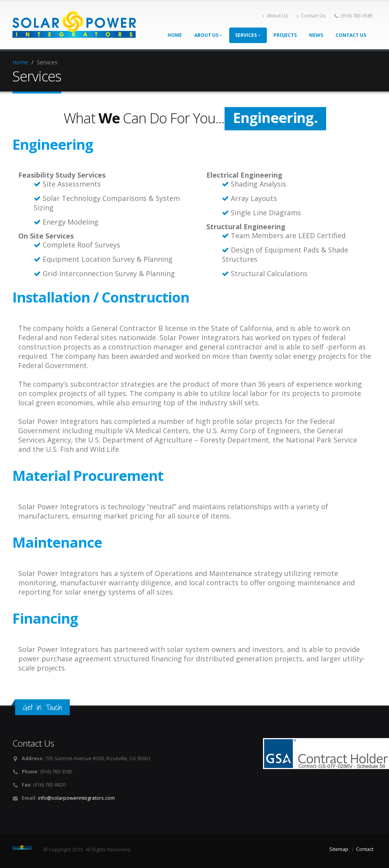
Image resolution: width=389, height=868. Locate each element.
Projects (285, 35)
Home (175, 35)
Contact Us (311, 16)
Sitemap (339, 849)
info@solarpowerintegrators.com (76, 798)
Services (248, 35)
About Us (275, 16)
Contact (365, 849)
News (316, 35)
